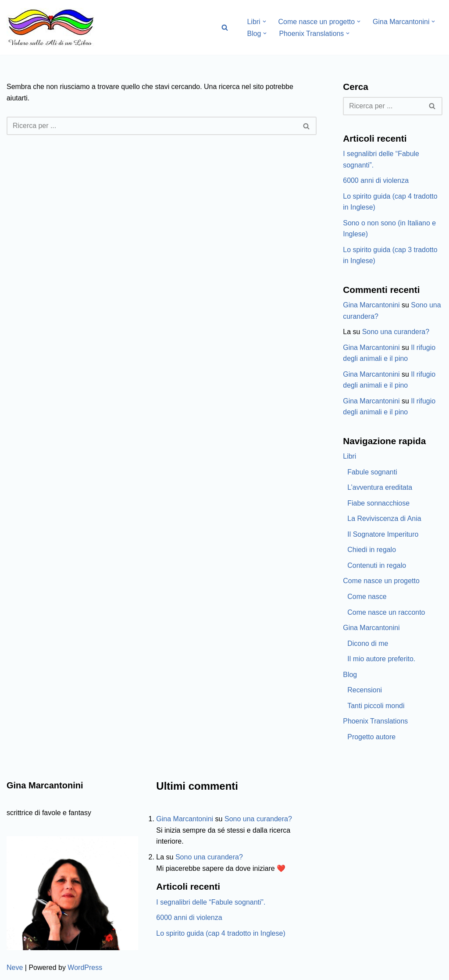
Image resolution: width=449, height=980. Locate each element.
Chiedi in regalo (372, 551)
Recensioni (365, 691)
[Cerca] (225, 27)
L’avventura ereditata (380, 488)
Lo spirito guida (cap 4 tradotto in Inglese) (221, 935)
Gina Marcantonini (371, 305)
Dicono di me (368, 644)
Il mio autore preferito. (381, 660)
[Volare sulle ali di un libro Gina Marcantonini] (50, 27)
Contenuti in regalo (377, 566)
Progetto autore (371, 738)
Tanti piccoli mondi (376, 707)
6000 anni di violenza (376, 180)
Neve (15, 969)
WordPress (85, 969)
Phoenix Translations (376, 722)
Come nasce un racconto (386, 613)
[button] (264, 21)
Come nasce (367, 597)
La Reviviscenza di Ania (384, 519)
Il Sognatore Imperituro (383, 535)
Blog (350, 675)
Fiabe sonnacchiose (378, 504)
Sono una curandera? (396, 332)
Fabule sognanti (372, 473)
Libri (349, 457)
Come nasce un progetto (381, 582)
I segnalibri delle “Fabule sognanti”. (211, 903)
